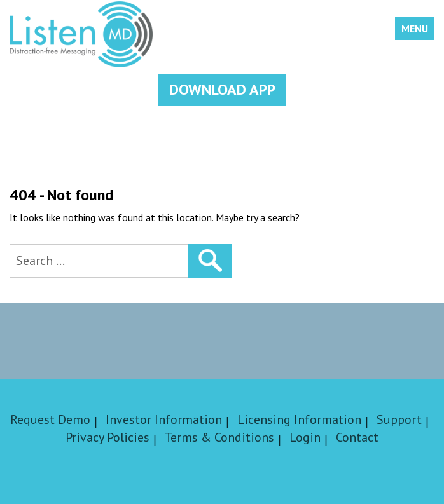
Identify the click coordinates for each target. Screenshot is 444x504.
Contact (357, 437)
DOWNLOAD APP (222, 89)
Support (399, 419)
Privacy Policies (108, 437)
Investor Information (164, 419)
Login (305, 437)
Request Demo (50, 419)
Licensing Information (299, 419)
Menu (415, 29)
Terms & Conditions (219, 437)
